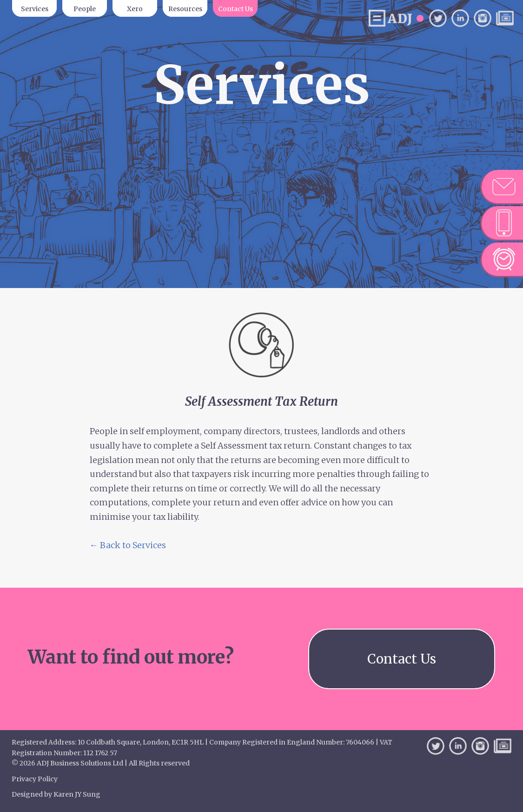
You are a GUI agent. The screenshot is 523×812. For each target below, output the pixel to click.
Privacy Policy (35, 779)
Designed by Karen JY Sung (56, 794)
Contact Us (235, 9)
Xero (135, 9)
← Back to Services (128, 545)
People (85, 9)
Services (35, 9)
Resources (185, 9)
